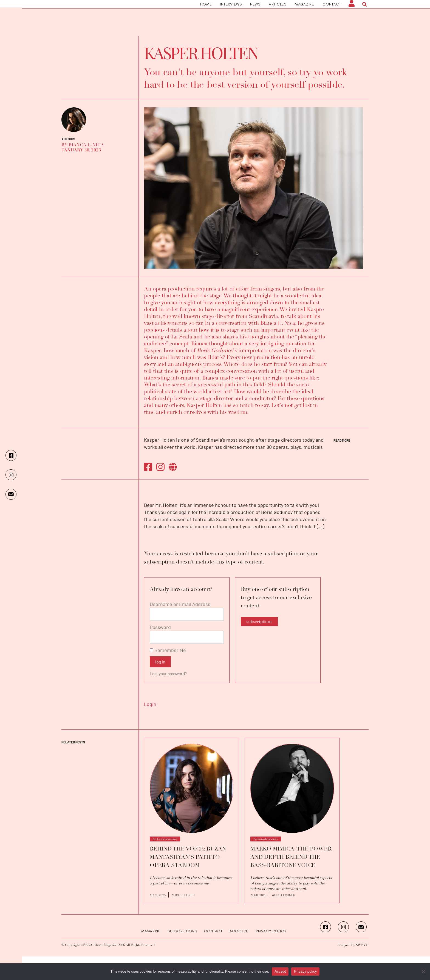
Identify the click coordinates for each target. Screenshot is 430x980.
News (255, 11)
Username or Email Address (180, 617)
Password (160, 640)
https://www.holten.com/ (173, 480)
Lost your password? (168, 687)
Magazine (305, 11)
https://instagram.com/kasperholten (160, 480)
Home (206, 11)
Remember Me (168, 663)
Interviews (231, 11)
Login (150, 717)
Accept (280, 971)
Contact (332, 11)
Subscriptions (182, 955)
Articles (278, 11)
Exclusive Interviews (165, 852)
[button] (364, 11)
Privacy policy (305, 971)
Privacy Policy (271, 955)
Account (239, 955)
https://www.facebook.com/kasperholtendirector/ (148, 480)
